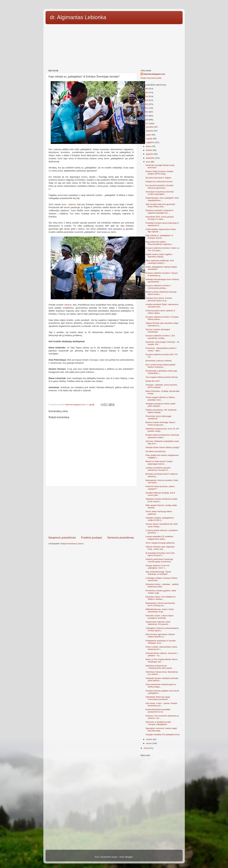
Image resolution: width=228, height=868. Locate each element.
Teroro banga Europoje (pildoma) (160, 543)
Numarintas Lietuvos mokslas (158, 361)
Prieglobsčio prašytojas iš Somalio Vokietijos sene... (161, 642)
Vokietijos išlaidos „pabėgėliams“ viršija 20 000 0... (160, 519)
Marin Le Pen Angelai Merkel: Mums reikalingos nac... (161, 661)
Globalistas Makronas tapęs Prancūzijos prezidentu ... (158, 698)
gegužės (150, 154)
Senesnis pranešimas (121, 538)
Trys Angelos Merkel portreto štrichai (162, 377)
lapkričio (150, 131)
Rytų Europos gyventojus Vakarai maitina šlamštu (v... (160, 635)
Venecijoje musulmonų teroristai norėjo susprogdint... (160, 193)
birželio (150, 150)
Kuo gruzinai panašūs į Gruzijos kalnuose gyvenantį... (159, 187)
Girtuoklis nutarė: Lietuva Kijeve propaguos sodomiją (159, 617)
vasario (150, 739)
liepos (149, 146)
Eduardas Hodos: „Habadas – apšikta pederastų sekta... (162, 585)
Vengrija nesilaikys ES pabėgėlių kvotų (162, 734)
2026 (146, 89)
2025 (146, 93)
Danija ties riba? (153, 381)
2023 (146, 100)
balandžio (151, 158)
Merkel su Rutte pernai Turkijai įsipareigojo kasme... (159, 463)
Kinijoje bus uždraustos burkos (159, 182)
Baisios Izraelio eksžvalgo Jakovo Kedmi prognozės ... (160, 424)
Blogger (129, 857)
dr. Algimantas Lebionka (78, 17)
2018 (146, 120)
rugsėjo (150, 139)
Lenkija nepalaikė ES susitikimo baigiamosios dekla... (159, 538)
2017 (146, 124)
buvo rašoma (69, 204)
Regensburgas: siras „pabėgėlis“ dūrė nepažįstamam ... (162, 199)
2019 (146, 116)
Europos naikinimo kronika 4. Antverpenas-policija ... (158, 287)
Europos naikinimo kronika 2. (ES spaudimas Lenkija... (160, 337)
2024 (146, 96)
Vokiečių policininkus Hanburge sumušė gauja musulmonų (159, 560)
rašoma (67, 305)
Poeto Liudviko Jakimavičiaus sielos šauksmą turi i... (161, 648)
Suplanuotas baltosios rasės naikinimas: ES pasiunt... (158, 623)
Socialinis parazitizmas (156, 451)
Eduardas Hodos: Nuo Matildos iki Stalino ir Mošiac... (160, 598)
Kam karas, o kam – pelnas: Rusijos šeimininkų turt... (161, 704)
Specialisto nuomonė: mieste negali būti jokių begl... (161, 729)
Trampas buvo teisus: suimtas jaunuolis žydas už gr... (159, 299)
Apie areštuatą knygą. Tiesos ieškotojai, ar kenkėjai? (158, 573)
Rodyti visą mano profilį (151, 78)
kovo (148, 162)
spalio (149, 135)
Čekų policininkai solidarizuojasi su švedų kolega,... (161, 686)
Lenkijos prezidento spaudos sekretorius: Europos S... (158, 469)
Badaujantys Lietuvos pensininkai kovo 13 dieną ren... (160, 604)
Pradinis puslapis (92, 538)
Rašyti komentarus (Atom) (72, 544)
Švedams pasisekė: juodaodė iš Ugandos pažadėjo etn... (159, 212)
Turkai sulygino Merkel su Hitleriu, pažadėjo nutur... (160, 399)
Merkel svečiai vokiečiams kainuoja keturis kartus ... (161, 293)
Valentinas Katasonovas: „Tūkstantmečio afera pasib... (159, 667)
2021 (146, 108)
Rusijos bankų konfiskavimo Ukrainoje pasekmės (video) (162, 436)
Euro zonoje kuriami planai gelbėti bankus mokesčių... (160, 366)
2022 (146, 104)
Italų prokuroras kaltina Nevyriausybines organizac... (159, 243)
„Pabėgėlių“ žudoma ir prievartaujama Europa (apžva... (162, 629)
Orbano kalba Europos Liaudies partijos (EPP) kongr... (159, 173)
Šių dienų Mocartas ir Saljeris (158, 178)
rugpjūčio (150, 142)
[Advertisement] (114, 46)
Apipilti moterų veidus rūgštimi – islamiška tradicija (160, 255)
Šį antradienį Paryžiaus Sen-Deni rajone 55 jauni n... (160, 554)
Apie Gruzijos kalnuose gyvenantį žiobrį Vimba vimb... (160, 205)
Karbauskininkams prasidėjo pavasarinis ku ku (158, 711)
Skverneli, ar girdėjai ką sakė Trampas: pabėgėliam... (158, 723)
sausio (149, 743)
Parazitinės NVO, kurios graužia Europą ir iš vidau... (160, 218)
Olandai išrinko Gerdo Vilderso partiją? (162, 447)
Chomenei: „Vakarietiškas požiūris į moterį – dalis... (161, 349)
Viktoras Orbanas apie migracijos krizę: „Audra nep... (160, 548)
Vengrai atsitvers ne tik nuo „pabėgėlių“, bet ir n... (157, 567)
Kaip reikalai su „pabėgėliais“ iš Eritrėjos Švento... (159, 237)
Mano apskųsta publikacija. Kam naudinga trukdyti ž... (160, 262)
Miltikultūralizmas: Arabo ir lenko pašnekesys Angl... (160, 610)
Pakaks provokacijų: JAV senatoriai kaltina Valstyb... (161, 411)
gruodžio (150, 127)
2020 (146, 112)
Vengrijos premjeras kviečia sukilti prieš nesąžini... (160, 405)
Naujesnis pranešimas (62, 538)
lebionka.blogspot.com (154, 74)
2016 (146, 748)
